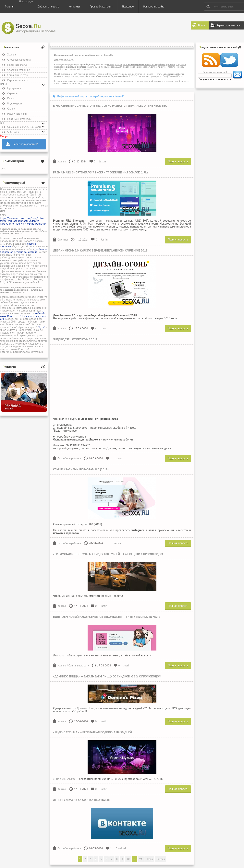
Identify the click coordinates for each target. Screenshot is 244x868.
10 (128, 859)
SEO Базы (13, 132)
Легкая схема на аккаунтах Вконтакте (81, 800)
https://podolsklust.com (14, 194)
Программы (14, 88)
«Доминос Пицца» (87, 708)
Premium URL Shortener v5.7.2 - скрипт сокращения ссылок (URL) (100, 172)
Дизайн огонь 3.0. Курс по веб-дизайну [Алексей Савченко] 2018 (100, 250)
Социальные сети (18, 75)
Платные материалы (19, 119)
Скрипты (12, 93)
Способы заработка (19, 60)
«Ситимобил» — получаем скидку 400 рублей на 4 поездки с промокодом (108, 554)
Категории (6, 352)
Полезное (128, 6)
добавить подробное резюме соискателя (23, 251)
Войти (202, 25)
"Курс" (41, 327)
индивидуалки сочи (34, 200)
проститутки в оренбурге (26, 203)
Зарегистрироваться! (25, 144)
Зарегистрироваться (228, 25)
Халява (12, 54)
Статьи (11, 109)
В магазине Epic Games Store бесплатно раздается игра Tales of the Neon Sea (110, 106)
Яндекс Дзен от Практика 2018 (75, 339)
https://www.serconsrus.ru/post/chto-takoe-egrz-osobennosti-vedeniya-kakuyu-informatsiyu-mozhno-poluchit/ (23, 221)
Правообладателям (101, 6)
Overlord (121, 848)
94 (141, 859)
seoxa (104, 328)
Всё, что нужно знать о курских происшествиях (21, 289)
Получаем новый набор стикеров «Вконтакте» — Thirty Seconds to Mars (107, 617)
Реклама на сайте (154, 6)
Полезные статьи (17, 65)
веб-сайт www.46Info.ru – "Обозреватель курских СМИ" (24, 316)
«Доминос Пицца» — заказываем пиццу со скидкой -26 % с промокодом (107, 676)
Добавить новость (48, 6)
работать (77, 318)
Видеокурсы (15, 103)
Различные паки (17, 114)
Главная (10, 6)
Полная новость (178, 161)
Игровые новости (18, 80)
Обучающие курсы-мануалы (24, 127)
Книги (11, 98)
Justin (103, 161)
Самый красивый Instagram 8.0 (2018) (81, 469)
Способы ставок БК (19, 70)
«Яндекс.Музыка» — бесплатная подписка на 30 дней (92, 732)
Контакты (74, 6)
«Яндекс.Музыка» (64, 779)
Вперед (161, 859)
